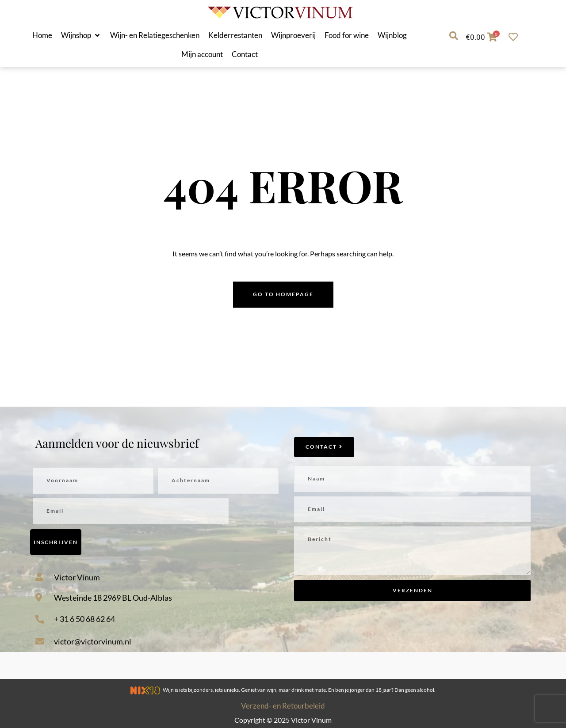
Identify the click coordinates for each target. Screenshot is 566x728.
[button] (81, 35)
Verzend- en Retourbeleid (283, 706)
